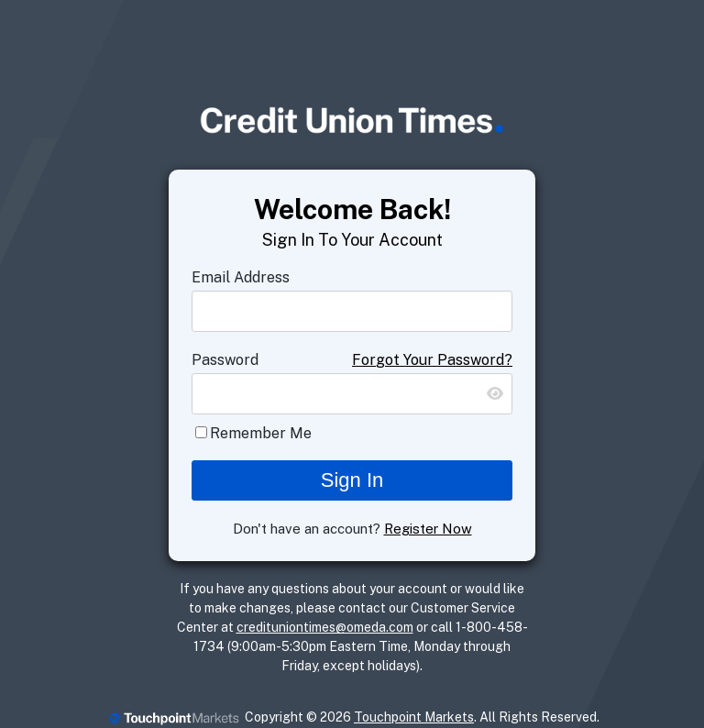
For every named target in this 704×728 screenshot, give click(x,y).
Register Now (428, 529)
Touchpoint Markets (414, 717)
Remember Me (261, 433)
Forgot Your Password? (432, 360)
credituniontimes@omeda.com (325, 627)
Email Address (241, 277)
